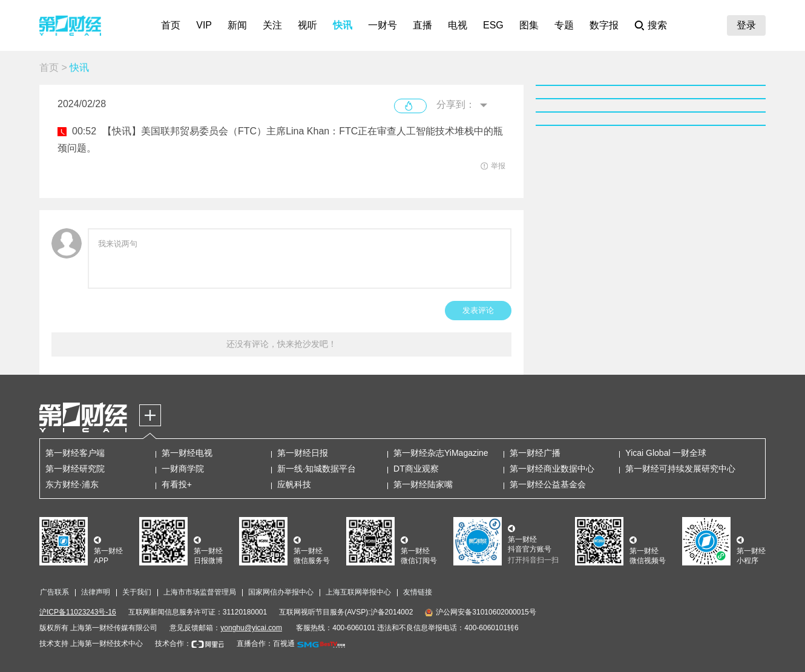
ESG (493, 25)
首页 (171, 25)
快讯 (343, 25)
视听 (307, 25)
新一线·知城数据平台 (317, 469)
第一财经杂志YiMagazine (441, 453)
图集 (529, 25)
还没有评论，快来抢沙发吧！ (281, 344)
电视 (458, 25)
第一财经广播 (535, 453)
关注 (272, 25)
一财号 (383, 25)
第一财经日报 (303, 453)
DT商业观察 (416, 469)
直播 (422, 25)
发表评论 (478, 310)
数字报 (604, 25)
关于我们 (137, 592)
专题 (564, 25)
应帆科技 (294, 484)
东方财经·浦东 (72, 484)
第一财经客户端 (75, 453)
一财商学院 (183, 469)
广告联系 (54, 592)
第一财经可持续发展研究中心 (680, 469)
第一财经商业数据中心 (552, 469)
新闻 (237, 25)
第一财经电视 (187, 453)
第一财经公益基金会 (548, 484)
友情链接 (418, 592)
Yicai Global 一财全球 (666, 453)
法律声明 (96, 592)
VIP (204, 25)
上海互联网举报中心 (358, 592)
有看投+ (177, 484)
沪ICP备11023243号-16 (78, 612)
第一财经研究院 (75, 469)
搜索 (657, 25)
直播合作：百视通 (266, 644)
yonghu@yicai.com (251, 628)
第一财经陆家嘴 (423, 484)
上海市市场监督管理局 (200, 592)
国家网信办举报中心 (281, 592)
